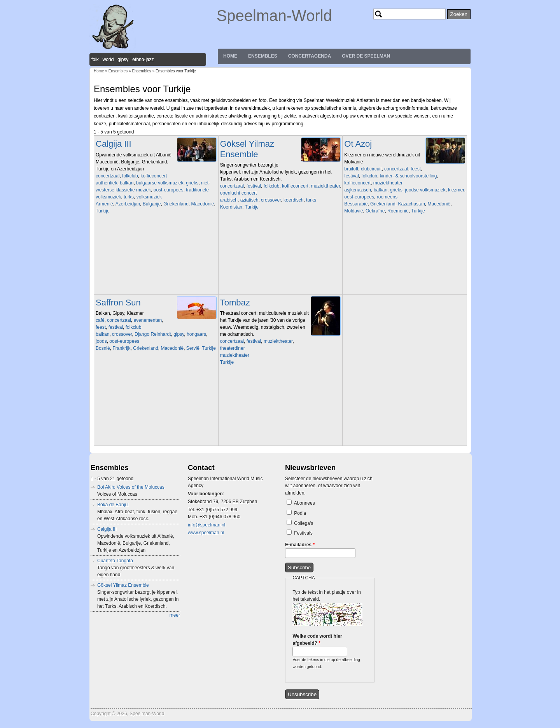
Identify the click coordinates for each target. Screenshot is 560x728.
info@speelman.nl (206, 525)
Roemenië (398, 211)
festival (254, 186)
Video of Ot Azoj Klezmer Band (399, 253)
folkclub (130, 176)
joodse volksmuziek (425, 190)
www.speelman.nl (206, 533)
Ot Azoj (358, 144)
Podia (300, 513)
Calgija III (114, 144)
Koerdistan (231, 207)
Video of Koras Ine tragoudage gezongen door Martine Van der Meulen (150, 253)
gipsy (179, 334)
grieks (192, 183)
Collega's (304, 523)
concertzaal (108, 176)
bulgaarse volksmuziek (160, 183)
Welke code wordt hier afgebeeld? (317, 640)
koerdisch (293, 200)
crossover (271, 200)
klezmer (456, 190)
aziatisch (249, 200)
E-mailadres (300, 545)
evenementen (148, 320)
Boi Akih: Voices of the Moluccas (131, 487)
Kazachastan (411, 204)
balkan (127, 183)
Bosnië (103, 348)
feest (416, 169)
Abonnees (304, 503)
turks (129, 197)
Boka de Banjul (113, 505)
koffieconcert (154, 176)
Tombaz (235, 303)
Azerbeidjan (128, 204)
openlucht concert (239, 193)
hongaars (196, 334)
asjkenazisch (358, 190)
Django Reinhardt (153, 334)
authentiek (106, 183)
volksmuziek (149, 197)
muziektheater (326, 186)
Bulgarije (152, 204)
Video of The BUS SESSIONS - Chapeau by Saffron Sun (150, 391)
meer (175, 615)
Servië (193, 348)
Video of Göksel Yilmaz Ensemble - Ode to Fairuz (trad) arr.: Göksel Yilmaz (275, 249)
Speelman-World (274, 16)
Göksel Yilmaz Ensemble (247, 149)
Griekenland (176, 204)
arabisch (229, 200)
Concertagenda (310, 56)
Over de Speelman (366, 56)
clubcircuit (371, 169)
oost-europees (169, 190)
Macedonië (203, 204)
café (100, 320)
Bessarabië (356, 204)
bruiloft (351, 169)
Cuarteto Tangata (115, 561)
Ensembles (263, 56)
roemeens (387, 197)
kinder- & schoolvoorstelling (409, 176)
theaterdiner (233, 348)
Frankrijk (121, 348)
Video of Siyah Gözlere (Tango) (275, 405)
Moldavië (353, 211)
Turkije (103, 211)
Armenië (104, 204)
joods (101, 341)
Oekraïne (375, 211)
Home (230, 56)
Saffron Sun (118, 303)
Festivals (303, 533)
